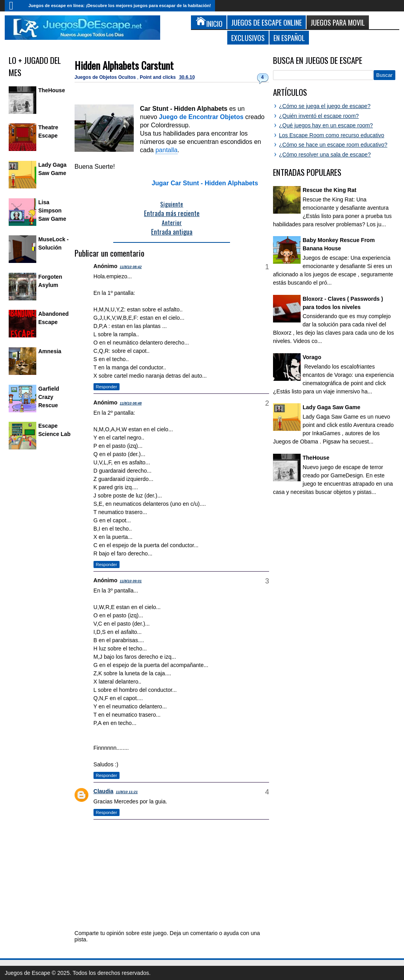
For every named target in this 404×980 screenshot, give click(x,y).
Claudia (104, 791)
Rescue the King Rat (329, 190)
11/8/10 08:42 (131, 267)
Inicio (15, 6)
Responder (107, 387)
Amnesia (50, 351)
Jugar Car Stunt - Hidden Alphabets (205, 183)
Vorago (312, 357)
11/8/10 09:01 (131, 581)
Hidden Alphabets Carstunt (124, 65)
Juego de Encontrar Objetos (201, 117)
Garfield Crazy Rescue (49, 397)
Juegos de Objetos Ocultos (106, 77)
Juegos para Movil (338, 22)
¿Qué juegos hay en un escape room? (326, 125)
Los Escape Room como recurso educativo (332, 135)
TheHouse (52, 90)
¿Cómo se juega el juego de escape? (325, 106)
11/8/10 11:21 (127, 792)
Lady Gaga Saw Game (331, 407)
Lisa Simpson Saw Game (52, 211)
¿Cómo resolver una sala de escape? (325, 155)
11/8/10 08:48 (131, 403)
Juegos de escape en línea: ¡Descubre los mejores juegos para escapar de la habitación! (120, 6)
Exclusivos (248, 38)
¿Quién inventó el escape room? (319, 116)
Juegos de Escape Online (267, 22)
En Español (289, 38)
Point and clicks (158, 77)
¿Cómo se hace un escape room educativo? (333, 145)
